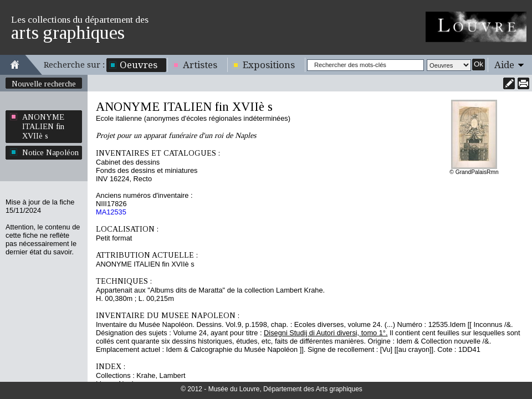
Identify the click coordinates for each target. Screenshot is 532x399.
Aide (504, 65)
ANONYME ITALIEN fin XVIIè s (43, 126)
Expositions (269, 65)
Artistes (200, 65)
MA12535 (111, 212)
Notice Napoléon (50, 152)
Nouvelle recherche (44, 84)
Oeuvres (139, 65)
